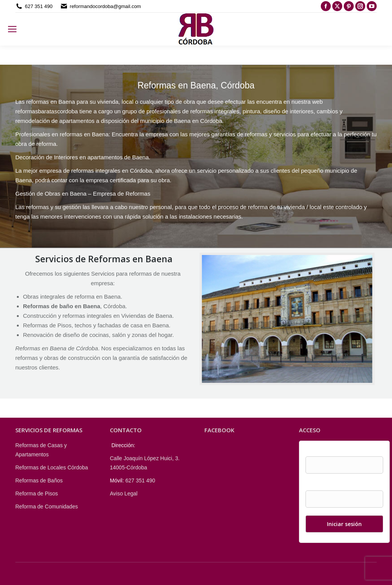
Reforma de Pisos (37, 493)
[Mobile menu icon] (12, 29)
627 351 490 (39, 6)
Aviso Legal (124, 493)
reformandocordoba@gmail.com (105, 6)
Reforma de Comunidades (47, 507)
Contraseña (319, 486)
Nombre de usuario (328, 452)
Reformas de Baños (39, 480)
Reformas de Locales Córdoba (52, 467)
